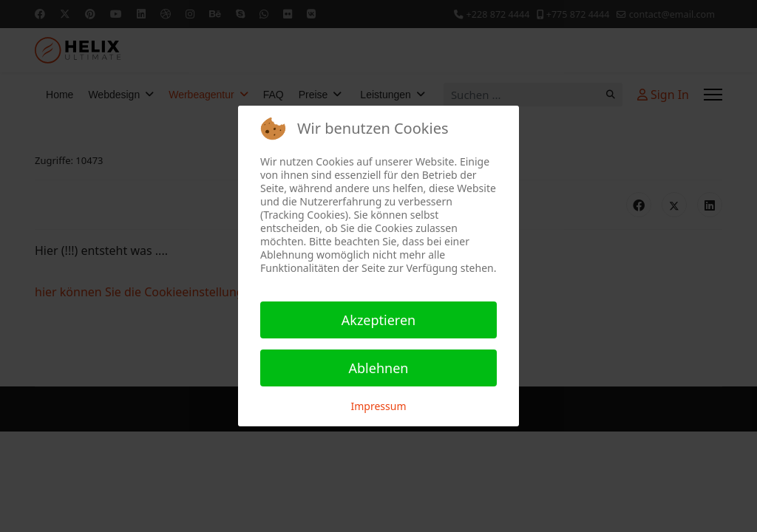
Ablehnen (379, 368)
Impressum (379, 406)
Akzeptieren (378, 320)
